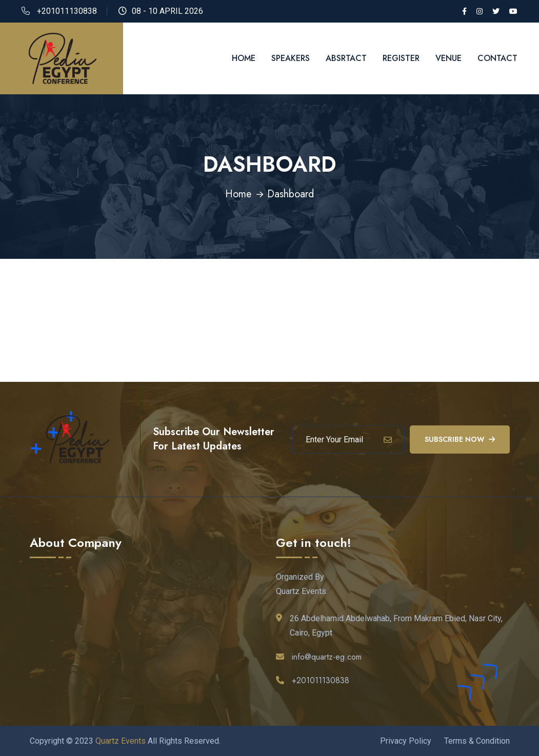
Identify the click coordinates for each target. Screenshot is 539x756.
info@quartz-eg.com (327, 656)
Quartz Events (121, 740)
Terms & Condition (477, 740)
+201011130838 (67, 11)
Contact (497, 58)
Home (244, 58)
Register (401, 58)
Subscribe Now (460, 439)
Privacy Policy (406, 740)
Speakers (291, 58)
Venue (448, 58)
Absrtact (346, 58)
